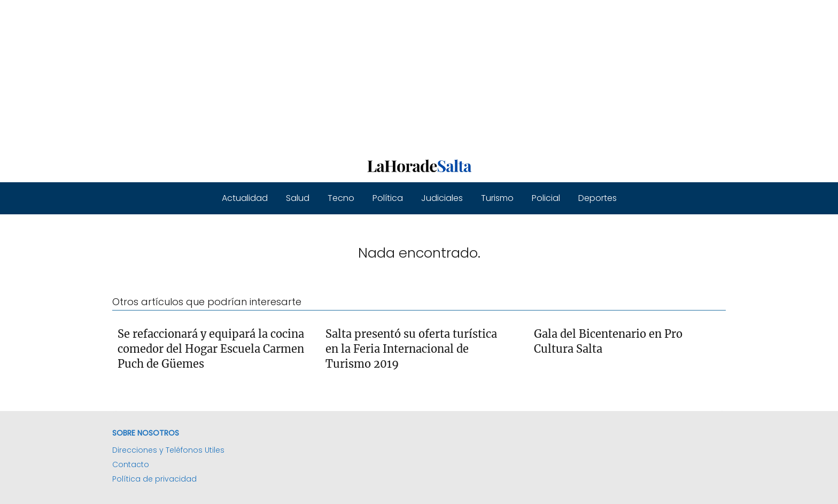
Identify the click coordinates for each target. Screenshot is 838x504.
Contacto (131, 464)
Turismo (497, 198)
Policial (546, 198)
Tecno (341, 198)
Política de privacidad (154, 479)
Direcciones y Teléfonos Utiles (168, 450)
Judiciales (442, 198)
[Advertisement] (321, 75)
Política (388, 198)
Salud (298, 198)
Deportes (598, 198)
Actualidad (245, 198)
